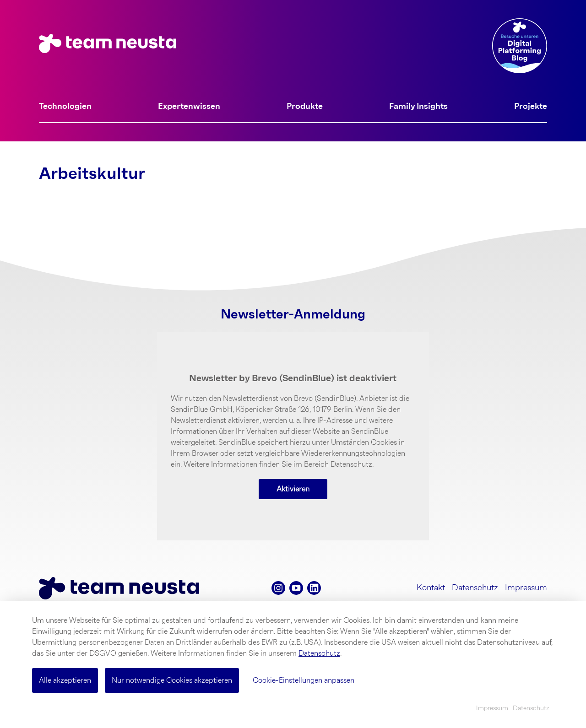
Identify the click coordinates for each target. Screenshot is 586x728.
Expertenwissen (189, 107)
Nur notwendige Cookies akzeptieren (172, 680)
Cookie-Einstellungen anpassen (304, 680)
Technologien (65, 107)
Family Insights (418, 107)
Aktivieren (293, 489)
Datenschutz (475, 588)
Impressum (526, 588)
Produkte (305, 107)
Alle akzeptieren (65, 680)
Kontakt (431, 588)
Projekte (531, 107)
